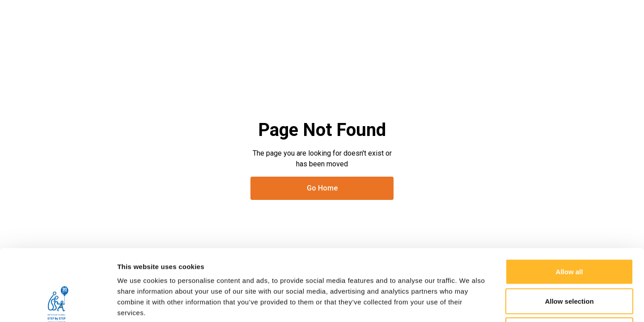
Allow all (570, 205)
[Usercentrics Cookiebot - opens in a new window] (58, 305)
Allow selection (569, 234)
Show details (469, 304)
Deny (570, 263)
